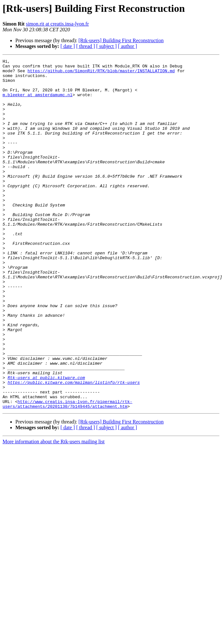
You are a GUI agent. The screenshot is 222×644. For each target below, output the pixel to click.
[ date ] (68, 46)
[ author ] (128, 46)
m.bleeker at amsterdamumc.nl (37, 102)
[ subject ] (107, 46)
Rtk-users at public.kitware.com (46, 442)
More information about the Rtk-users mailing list (54, 512)
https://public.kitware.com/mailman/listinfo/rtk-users (74, 447)
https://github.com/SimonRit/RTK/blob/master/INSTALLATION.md (101, 74)
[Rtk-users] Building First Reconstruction (121, 40)
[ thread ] (86, 46)
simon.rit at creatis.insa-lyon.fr (57, 24)
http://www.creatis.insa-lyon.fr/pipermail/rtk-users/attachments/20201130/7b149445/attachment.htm (67, 473)
